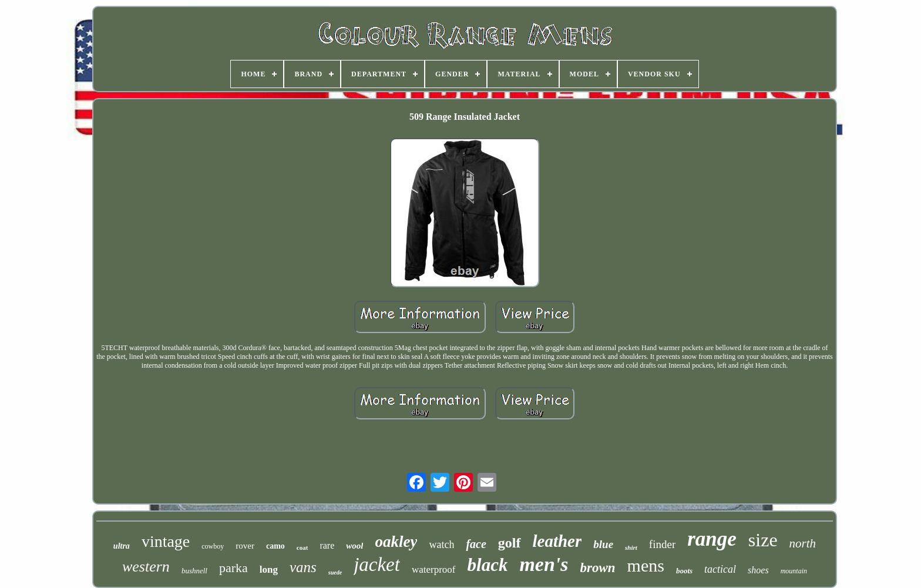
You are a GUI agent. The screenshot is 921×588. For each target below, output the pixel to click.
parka (233, 568)
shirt (631, 547)
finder (662, 544)
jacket (377, 565)
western (146, 567)
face (476, 544)
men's (544, 564)
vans (303, 567)
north (803, 543)
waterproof (434, 569)
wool (354, 546)
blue (603, 544)
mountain (794, 571)
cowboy (213, 546)
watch (441, 545)
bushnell (194, 571)
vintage (166, 541)
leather (557, 541)
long (269, 569)
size (763, 540)
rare (327, 545)
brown (598, 568)
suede (335, 572)
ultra (122, 546)
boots (684, 571)
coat (302, 547)
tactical (720, 569)
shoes (758, 570)
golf (510, 543)
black (488, 565)
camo (275, 546)
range (712, 539)
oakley (396, 542)
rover (245, 546)
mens (646, 565)
